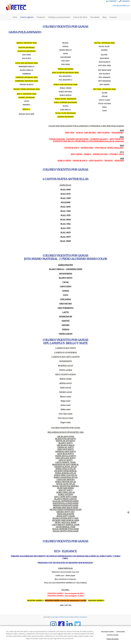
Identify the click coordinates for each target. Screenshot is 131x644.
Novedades (95, 17)
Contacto (113, 17)
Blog (104, 17)
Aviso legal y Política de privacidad (62, 617)
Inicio (15, 17)
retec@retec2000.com (121, 6)
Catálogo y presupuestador (59, 17)
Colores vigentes (27, 17)
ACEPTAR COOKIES (113, 635)
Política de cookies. (113, 639)
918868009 (111, 1)
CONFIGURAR (120, 632)
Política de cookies (80, 617)
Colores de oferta (80, 17)
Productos (41, 17)
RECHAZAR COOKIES (108, 632)
